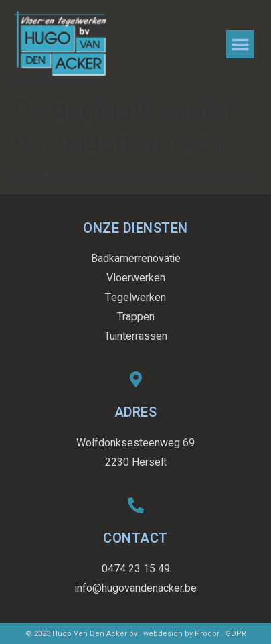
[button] (240, 44)
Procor (207, 634)
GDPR (236, 634)
